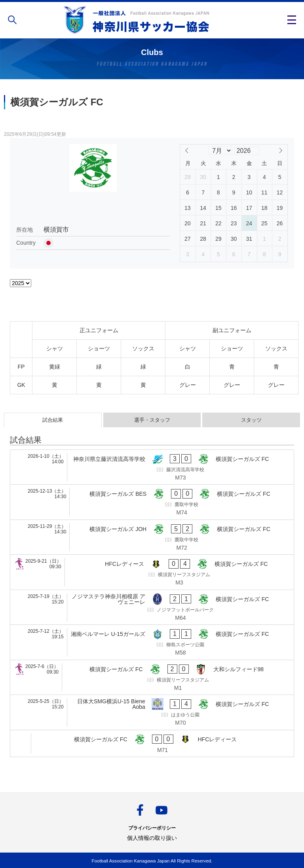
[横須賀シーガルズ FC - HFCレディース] (152, 744)
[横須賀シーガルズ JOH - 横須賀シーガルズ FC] (152, 537)
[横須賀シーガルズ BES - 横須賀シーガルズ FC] (152, 502)
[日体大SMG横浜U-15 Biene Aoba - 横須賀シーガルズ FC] (152, 712)
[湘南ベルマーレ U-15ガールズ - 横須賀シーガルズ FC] (152, 642)
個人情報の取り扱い (152, 838)
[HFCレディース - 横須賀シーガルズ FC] (152, 572)
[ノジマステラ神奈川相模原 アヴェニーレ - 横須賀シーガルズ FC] (152, 607)
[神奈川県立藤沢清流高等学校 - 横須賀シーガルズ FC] (152, 467)
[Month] (220, 150)
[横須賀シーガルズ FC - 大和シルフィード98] (152, 678)
